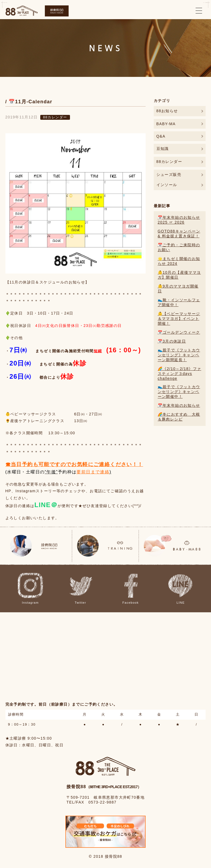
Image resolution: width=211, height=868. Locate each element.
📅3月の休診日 (172, 341)
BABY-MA (166, 124)
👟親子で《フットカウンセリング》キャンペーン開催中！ (179, 392)
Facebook (131, 589)
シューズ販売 (169, 175)
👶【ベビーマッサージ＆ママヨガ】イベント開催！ (179, 319)
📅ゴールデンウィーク (179, 332)
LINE (181, 589)
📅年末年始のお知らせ (179, 405)
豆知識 (163, 149)
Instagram (30, 589)
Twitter (80, 589)
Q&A (161, 136)
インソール (167, 185)
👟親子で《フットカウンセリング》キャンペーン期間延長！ (179, 355)
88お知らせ (167, 111)
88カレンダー (55, 117)
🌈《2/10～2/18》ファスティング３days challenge (180, 374)
